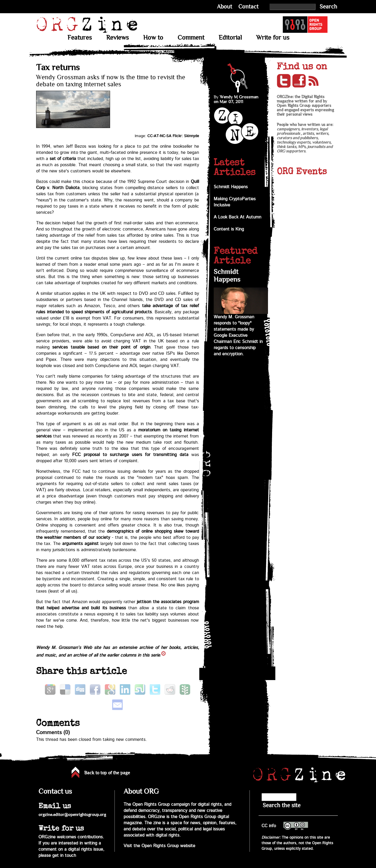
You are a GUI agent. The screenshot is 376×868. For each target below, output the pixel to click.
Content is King (229, 229)
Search (328, 7)
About (225, 7)
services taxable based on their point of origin (101, 347)
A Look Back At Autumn (237, 217)
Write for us (273, 38)
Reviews (118, 38)
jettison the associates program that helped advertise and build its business (118, 605)
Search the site (282, 805)
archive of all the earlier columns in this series (118, 655)
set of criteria (63, 159)
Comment (191, 38)
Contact (248, 7)
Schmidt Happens (231, 187)
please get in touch (57, 856)
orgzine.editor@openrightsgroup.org (72, 815)
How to (153, 38)
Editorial (230, 38)
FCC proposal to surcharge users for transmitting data (130, 455)
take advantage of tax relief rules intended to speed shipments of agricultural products (118, 309)
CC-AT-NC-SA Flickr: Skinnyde (173, 136)
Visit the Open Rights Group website (159, 846)
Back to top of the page (107, 773)
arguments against (80, 544)
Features (80, 38)
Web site (92, 648)
